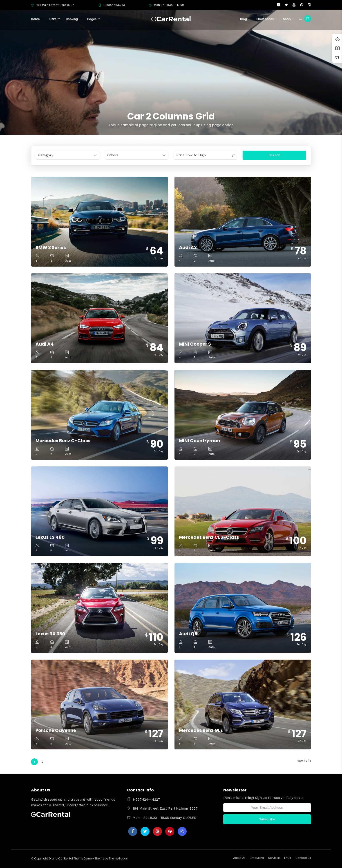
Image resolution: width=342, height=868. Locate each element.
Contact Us (303, 858)
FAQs (288, 858)
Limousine (257, 858)
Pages (92, 19)
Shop (287, 19)
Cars (53, 19)
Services (274, 858)
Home (35, 19)
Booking (72, 19)
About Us (239, 858)
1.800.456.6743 (112, 5)
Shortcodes (265, 19)
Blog (244, 19)
